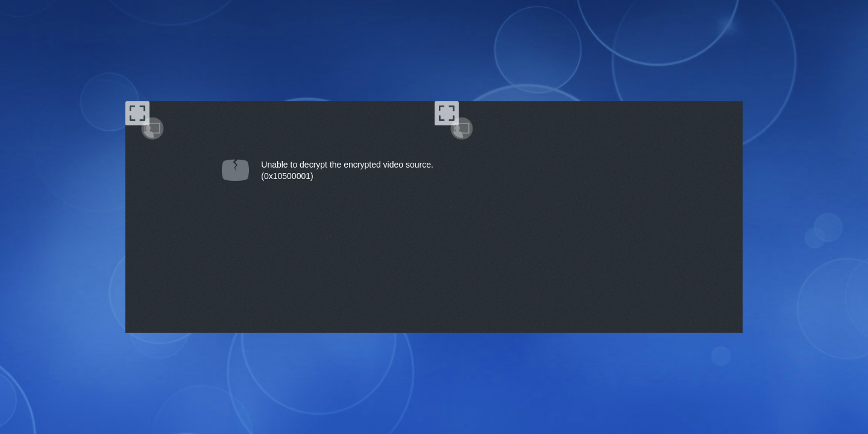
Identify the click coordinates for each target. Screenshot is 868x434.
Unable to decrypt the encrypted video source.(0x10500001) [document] (347, 170)
